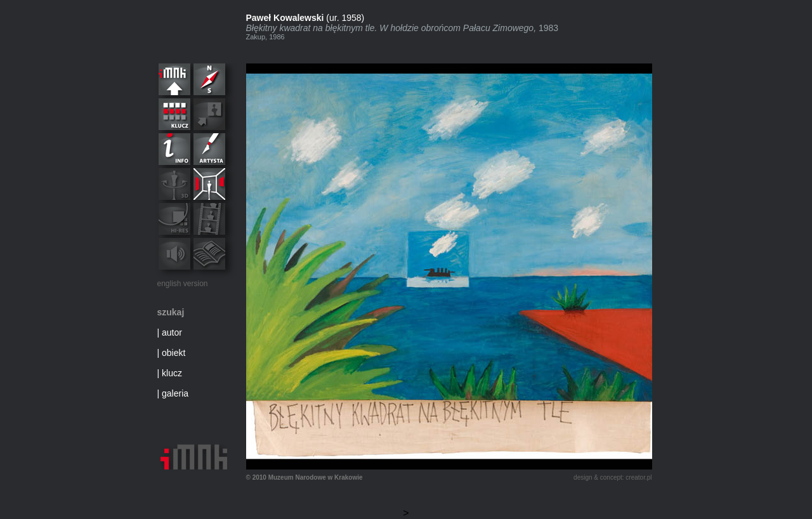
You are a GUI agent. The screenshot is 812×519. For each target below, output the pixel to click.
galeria (175, 393)
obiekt (174, 353)
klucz (172, 373)
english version (183, 284)
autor (172, 332)
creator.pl (638, 477)
